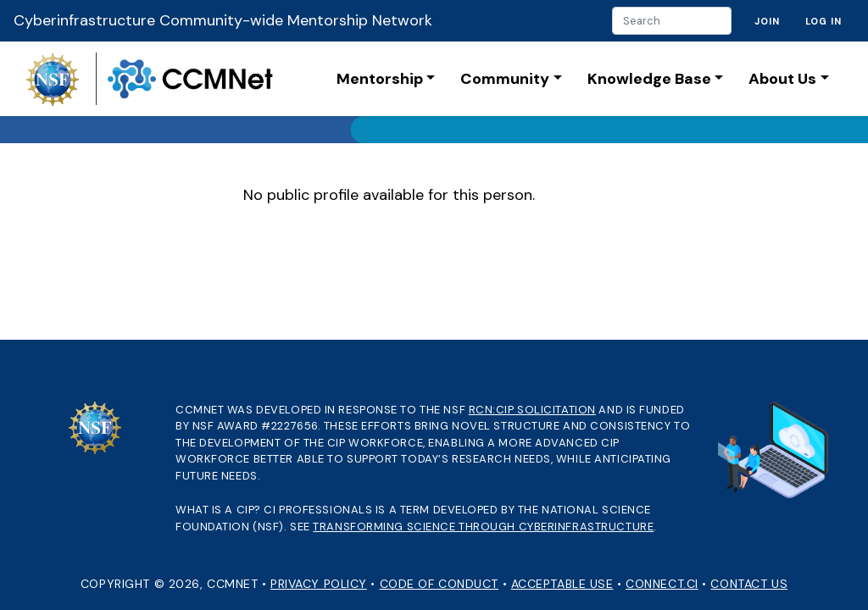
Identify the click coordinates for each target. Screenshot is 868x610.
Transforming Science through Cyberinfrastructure (483, 527)
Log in (823, 21)
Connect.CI (662, 584)
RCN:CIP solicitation (532, 410)
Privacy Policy (319, 584)
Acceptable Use (562, 584)
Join (767, 21)
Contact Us (749, 584)
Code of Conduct (439, 584)
